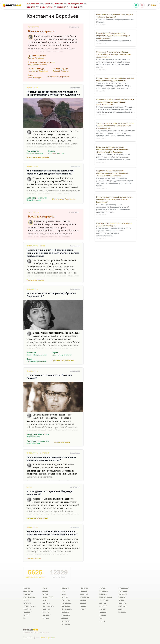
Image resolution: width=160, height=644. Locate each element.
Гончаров (27, 609)
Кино (43, 246)
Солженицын (67, 609)
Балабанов (123, 591)
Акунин (83, 600)
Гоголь (26, 600)
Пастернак (66, 606)
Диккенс (103, 606)
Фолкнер (103, 594)
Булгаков (46, 603)
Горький (45, 618)
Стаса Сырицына (47, 638)
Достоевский (29, 597)
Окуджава (65, 621)
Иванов (83, 603)
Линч (120, 609)
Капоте (102, 621)
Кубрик (121, 600)
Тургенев (27, 603)
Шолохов (65, 588)
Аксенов (65, 618)
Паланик (103, 612)
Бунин (64, 594)
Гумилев (45, 612)
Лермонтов (28, 591)
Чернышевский (29, 606)
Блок (44, 600)
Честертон (104, 600)
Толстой (27, 594)
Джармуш (122, 606)
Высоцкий (65, 624)
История (45, 453)
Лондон (102, 603)
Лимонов (84, 594)
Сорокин (84, 588)
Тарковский (123, 588)
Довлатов (84, 597)
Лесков (45, 591)
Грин (63, 591)
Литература (34, 27)
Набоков (46, 609)
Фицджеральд (105, 597)
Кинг (101, 618)
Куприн (45, 594)
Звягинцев (123, 594)
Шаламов (65, 612)
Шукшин (64, 597)
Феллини (122, 612)
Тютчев (26, 615)
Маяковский (47, 597)
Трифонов (65, 615)
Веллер (83, 606)
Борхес (102, 609)
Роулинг (103, 615)
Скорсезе (122, 603)
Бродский (65, 600)
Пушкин (26, 588)
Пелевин (84, 591)
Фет (25, 618)
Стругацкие (66, 603)
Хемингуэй (104, 591)
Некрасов (27, 612)
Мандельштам (48, 606)
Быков (83, 609)
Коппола (122, 597)
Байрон (102, 588)
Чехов (45, 588)
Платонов (46, 615)
